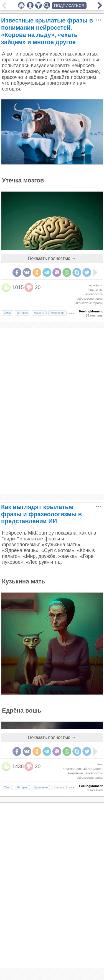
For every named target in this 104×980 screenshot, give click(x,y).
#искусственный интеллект (83, 769)
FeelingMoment (91, 311)
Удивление (58, 313)
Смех (7, 313)
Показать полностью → (52, 258)
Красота (39, 313)
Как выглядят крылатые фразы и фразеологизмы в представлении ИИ (41, 514)
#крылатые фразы (89, 303)
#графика (96, 285)
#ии (100, 764)
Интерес (22, 313)
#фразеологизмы (90, 299)
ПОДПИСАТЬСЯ (69, 6)
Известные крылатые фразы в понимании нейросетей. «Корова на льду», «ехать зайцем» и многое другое (47, 31)
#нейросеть (94, 294)
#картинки (95, 290)
